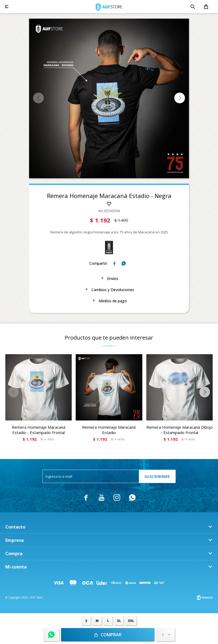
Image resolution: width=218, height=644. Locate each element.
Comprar (111, 635)
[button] (180, 98)
